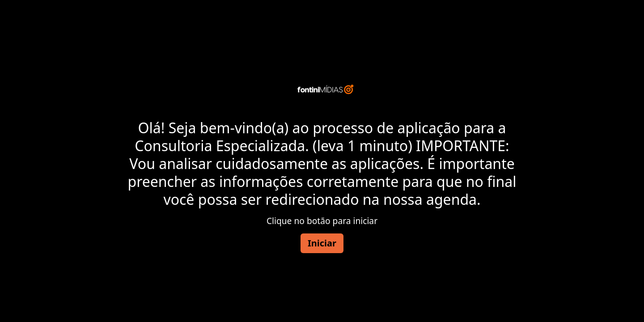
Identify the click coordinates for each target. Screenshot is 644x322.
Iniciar (322, 243)
